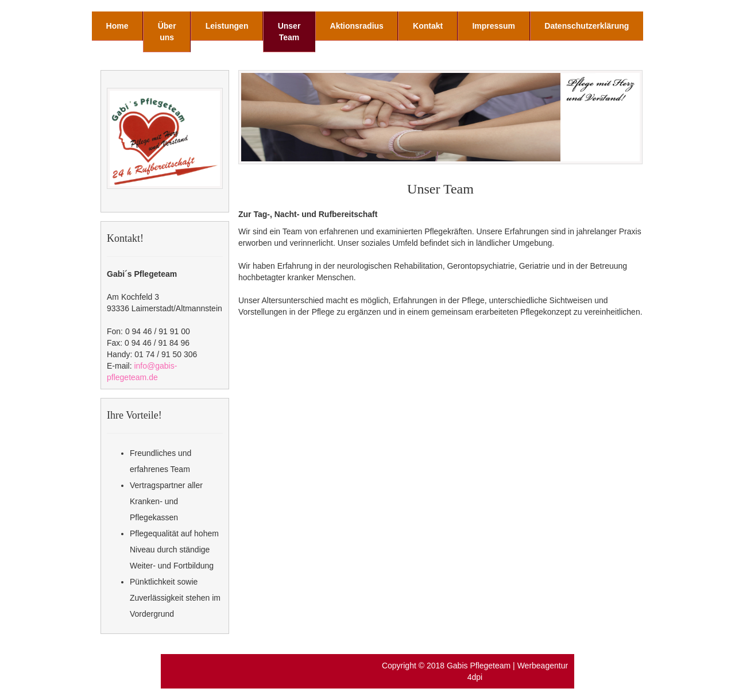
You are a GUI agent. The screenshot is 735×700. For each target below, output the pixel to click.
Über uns (167, 32)
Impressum (494, 26)
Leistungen (227, 26)
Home (117, 26)
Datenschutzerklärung (587, 26)
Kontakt (428, 26)
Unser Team (289, 32)
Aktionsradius (357, 26)
